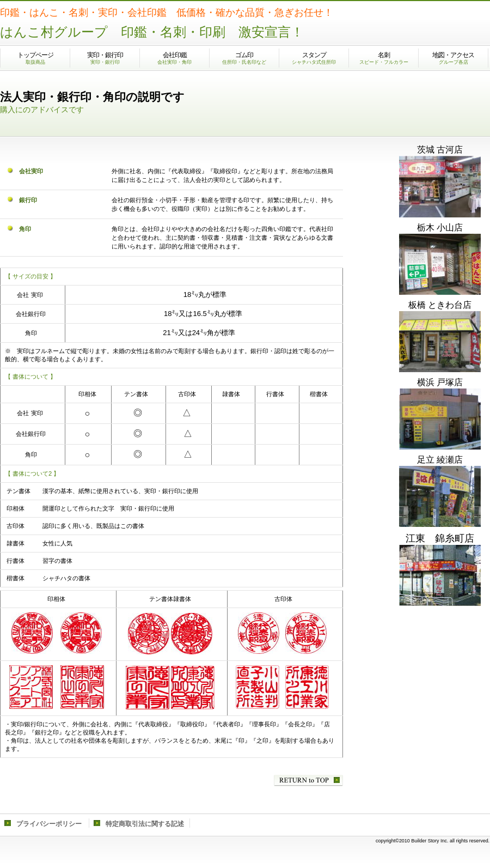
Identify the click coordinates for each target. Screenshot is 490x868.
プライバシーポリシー (49, 824)
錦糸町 (440, 575)
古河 (440, 187)
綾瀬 (440, 496)
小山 (440, 264)
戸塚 (440, 419)
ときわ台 (440, 342)
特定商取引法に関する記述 (145, 824)
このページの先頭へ (308, 781)
